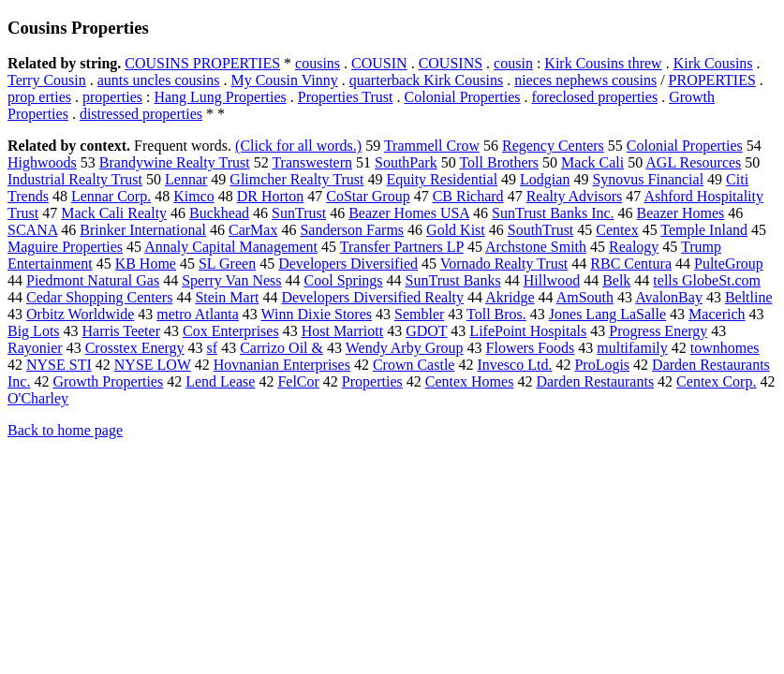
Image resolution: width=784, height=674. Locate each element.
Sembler (419, 314)
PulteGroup (729, 264)
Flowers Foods (531, 348)
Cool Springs (344, 280)
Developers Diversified (348, 264)
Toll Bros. (496, 314)
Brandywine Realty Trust (175, 162)
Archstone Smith (536, 247)
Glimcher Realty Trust (296, 179)
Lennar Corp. (111, 196)
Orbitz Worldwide (80, 314)
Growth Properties (108, 381)
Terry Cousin (47, 80)
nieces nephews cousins (585, 80)
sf (213, 348)
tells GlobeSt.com (707, 280)
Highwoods (42, 162)
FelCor (298, 381)
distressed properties (141, 114)
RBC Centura (631, 264)
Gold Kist (456, 230)
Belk (616, 280)
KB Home (146, 264)
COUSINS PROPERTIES (202, 63)
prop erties (39, 97)
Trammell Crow (432, 146)
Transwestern (312, 162)
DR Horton (271, 196)
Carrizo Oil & (281, 348)
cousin (513, 63)
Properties (372, 381)
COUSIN (379, 63)
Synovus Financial (648, 179)
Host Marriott (343, 331)
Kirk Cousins (713, 63)
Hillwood (552, 280)
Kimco (194, 196)
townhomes (725, 348)
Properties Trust (346, 97)
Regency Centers (553, 146)
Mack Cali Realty (114, 213)
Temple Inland (704, 230)
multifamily (632, 348)
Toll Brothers (499, 162)
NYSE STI (59, 365)
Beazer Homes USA (409, 213)
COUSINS (451, 63)
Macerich (717, 314)
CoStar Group (368, 196)
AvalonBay (669, 297)
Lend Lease (220, 381)
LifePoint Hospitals (528, 331)
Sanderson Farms (352, 230)
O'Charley (38, 398)
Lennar (186, 179)
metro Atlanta (198, 314)
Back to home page (65, 430)
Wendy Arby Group (405, 348)
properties (112, 97)
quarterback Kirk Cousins (426, 80)
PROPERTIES (712, 80)
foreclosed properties (595, 97)
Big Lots (34, 331)
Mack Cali (592, 162)
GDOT (426, 331)
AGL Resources (693, 162)
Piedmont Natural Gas (93, 280)
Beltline (749, 297)
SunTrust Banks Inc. (553, 213)
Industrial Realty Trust (75, 179)
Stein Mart (227, 297)
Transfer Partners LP (402, 247)
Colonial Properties (463, 97)
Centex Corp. (716, 381)
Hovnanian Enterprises (282, 365)
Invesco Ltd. (514, 365)
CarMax (253, 230)
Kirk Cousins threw (603, 63)
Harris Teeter (121, 331)
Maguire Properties (65, 247)
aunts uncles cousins (159, 80)
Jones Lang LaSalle (607, 314)
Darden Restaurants (595, 381)
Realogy (634, 247)
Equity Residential (442, 179)
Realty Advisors (575, 196)
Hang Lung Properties (220, 97)
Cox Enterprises (231, 331)
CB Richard (468, 196)
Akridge (510, 297)
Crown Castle (414, 365)
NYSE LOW (153, 365)
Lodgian (545, 179)
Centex (617, 230)
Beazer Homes (681, 213)
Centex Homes (470, 381)
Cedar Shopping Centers (99, 297)
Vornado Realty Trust (504, 264)
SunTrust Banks (453, 280)
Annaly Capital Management (231, 247)
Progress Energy (658, 331)
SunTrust (299, 213)
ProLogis (602, 365)
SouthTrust (541, 230)
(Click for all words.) (298, 146)
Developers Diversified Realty (372, 297)
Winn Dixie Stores (317, 314)
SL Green (227, 264)
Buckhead (219, 213)
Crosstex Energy (135, 348)
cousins (318, 63)
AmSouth (585, 297)
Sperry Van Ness (231, 280)
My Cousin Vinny (284, 80)
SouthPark (406, 162)
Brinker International (143, 230)
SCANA (32, 230)
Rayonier (35, 348)
